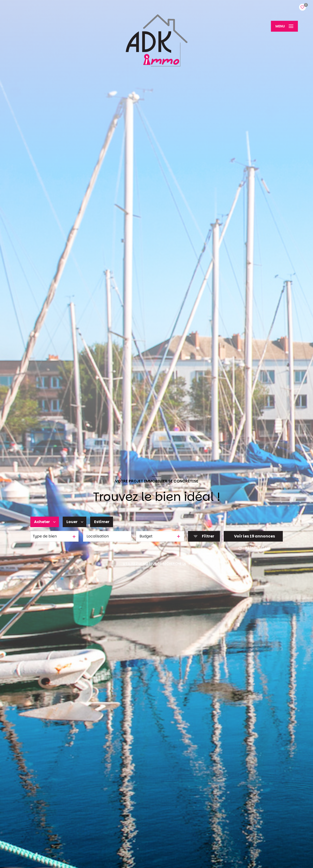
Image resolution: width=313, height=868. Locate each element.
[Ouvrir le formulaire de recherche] (204, 536)
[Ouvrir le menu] (284, 26)
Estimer (102, 522)
